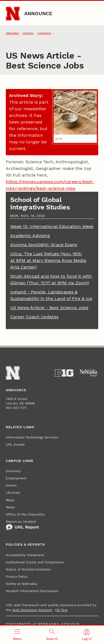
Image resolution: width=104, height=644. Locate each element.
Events (11, 485)
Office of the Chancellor (25, 514)
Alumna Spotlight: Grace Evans (44, 245)
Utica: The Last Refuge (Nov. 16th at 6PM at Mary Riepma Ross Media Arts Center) (48, 260)
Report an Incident (22, 525)
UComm (28, 33)
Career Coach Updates (34, 317)
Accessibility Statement (25, 555)
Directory (13, 471)
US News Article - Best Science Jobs (49, 308)
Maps (10, 500)
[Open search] (52, 635)
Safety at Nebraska (22, 584)
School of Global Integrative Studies (40, 203)
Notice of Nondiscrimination (28, 569)
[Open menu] (17, 635)
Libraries (13, 493)
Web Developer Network (32, 610)
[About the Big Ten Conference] (64, 373)
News (10, 507)
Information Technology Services (32, 437)
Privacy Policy (17, 577)
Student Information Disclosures (32, 591)
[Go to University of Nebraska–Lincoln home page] (13, 14)
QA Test (61, 610)
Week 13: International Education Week (52, 226)
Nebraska (12, 33)
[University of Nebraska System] (89, 373)
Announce (38, 13)
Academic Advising (30, 236)
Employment (16, 478)
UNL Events (15, 445)
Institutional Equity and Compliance (35, 562)
